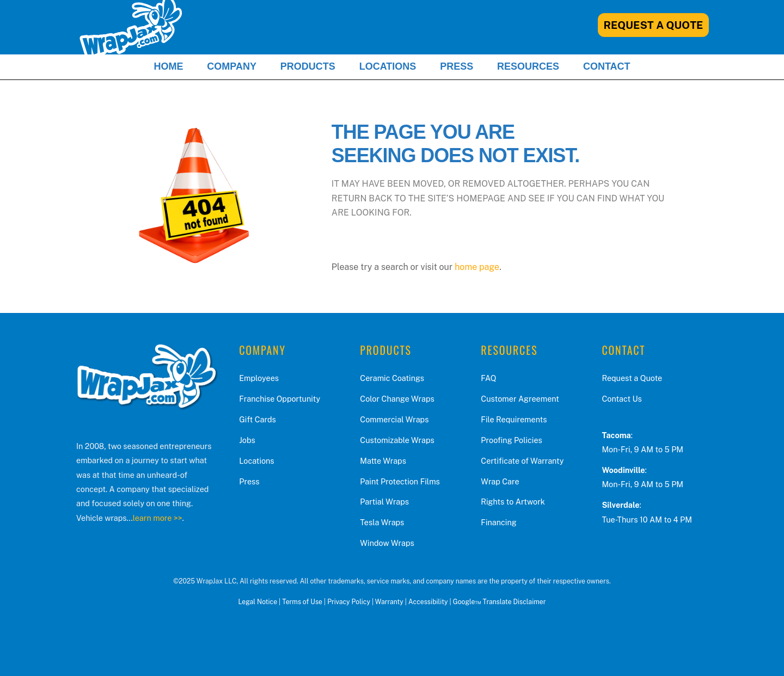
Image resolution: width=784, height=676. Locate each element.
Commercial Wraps (394, 419)
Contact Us (621, 399)
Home (168, 66)
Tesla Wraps (382, 522)
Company (232, 66)
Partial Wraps (384, 502)
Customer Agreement (520, 399)
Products (308, 66)
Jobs (247, 440)
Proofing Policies (511, 440)
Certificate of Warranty (522, 461)
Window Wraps (387, 543)
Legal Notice (258, 602)
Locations (388, 66)
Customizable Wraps (397, 440)
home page (477, 267)
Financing (498, 522)
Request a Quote (632, 378)
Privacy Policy (349, 602)
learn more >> (158, 518)
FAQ (488, 378)
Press (457, 66)
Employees (259, 378)
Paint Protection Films (400, 481)
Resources (528, 66)
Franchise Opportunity (280, 399)
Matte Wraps (383, 461)
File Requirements (514, 419)
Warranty (389, 602)
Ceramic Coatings (392, 378)
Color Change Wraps (397, 399)
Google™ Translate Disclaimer (500, 602)
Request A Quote (654, 25)
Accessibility (428, 602)
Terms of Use (302, 602)
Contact (607, 66)
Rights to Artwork (513, 502)
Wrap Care (500, 481)
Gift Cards (258, 419)
